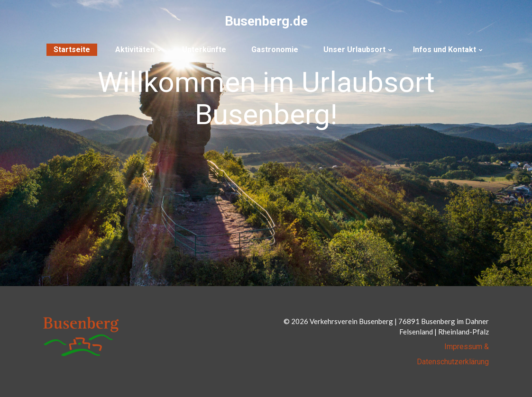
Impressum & (467, 347)
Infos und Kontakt (445, 50)
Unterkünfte (204, 50)
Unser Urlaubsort (354, 50)
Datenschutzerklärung (453, 362)
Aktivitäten (135, 50)
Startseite (72, 50)
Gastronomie (275, 50)
